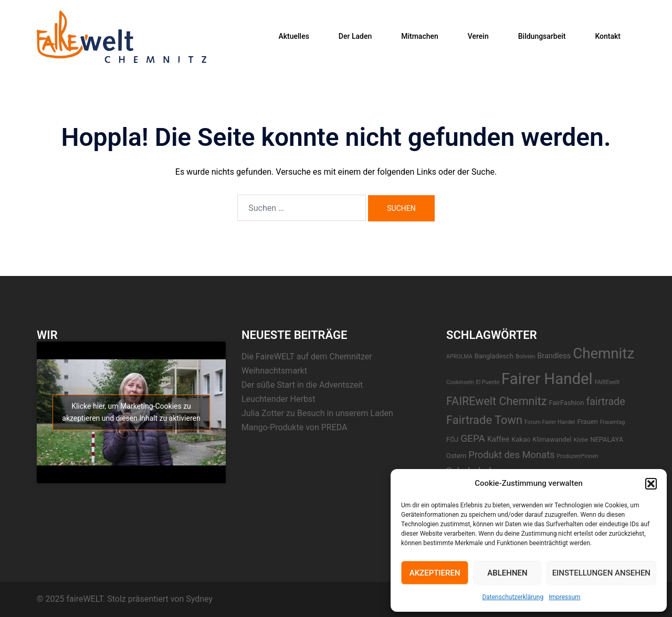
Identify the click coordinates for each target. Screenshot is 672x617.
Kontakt (608, 36)
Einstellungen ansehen (601, 573)
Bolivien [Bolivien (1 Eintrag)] (525, 357)
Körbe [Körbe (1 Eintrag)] (581, 440)
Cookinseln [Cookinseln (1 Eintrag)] (460, 382)
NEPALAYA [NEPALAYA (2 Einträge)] (607, 439)
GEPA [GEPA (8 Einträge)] (473, 438)
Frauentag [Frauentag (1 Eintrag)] (613, 422)
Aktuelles (293, 36)
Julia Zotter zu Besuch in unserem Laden (317, 413)
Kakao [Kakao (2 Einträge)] (521, 439)
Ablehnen (507, 573)
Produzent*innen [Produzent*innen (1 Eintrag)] (578, 456)
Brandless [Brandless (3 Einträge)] (554, 356)
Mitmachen (420, 36)
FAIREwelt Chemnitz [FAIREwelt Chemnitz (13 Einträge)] (496, 401)
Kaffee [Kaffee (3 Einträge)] (498, 439)
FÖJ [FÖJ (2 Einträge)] (452, 439)
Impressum (564, 597)
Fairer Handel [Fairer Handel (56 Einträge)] (547, 379)
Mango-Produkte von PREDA (295, 427)
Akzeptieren (435, 573)
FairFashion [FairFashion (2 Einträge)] (566, 403)
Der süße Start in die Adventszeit (302, 385)
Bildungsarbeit (542, 36)
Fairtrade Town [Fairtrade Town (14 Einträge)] (484, 420)
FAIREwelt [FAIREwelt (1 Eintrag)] (607, 382)
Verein (478, 36)
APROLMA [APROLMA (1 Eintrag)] (459, 357)
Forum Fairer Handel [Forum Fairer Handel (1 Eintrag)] (550, 422)
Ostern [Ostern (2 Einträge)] (456, 456)
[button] (651, 484)
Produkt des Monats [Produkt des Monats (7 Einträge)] (511, 455)
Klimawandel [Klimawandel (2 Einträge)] (552, 439)
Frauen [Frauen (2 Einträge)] (587, 422)
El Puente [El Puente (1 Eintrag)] (488, 382)
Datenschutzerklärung (513, 597)
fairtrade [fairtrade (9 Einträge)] (605, 402)
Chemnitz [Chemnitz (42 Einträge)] (603, 353)
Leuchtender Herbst (278, 399)
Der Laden (355, 36)
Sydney (199, 599)
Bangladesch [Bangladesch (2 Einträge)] (494, 356)
